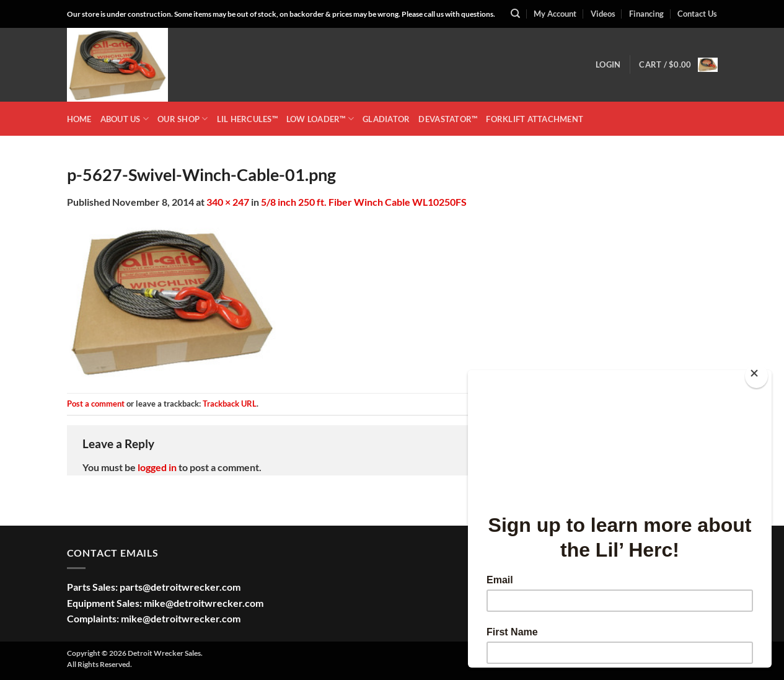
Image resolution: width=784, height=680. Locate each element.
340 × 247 (228, 202)
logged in (157, 467)
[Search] (515, 14)
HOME (79, 119)
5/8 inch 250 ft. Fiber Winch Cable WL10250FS (364, 202)
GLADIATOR (386, 119)
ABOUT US (125, 119)
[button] (608, 64)
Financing (646, 14)
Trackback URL (230, 404)
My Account (555, 14)
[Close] (756, 376)
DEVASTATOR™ (448, 119)
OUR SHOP (183, 119)
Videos (603, 14)
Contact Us (697, 14)
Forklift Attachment (535, 119)
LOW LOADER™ (320, 119)
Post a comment (96, 404)
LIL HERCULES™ (247, 119)
